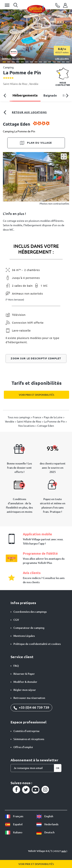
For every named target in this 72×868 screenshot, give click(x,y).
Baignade (50, 95)
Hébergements (25, 95)
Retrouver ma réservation (29, 698)
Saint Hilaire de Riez (16, 84)
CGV (16, 620)
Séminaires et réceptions (29, 739)
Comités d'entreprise (26, 731)
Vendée (34, 84)
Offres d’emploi (23, 747)
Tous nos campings (19, 417)
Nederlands (47, 824)
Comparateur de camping (29, 628)
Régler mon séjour (25, 690)
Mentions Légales (24, 636)
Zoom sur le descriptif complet (36, 358)
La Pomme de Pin (55, 422)
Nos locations (27, 426)
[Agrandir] (64, 156)
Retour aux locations (25, 112)
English (45, 816)
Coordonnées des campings (30, 612)
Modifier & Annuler (25, 682)
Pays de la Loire (53, 417)
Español (14, 824)
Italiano (14, 832)
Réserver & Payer (24, 674)
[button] (4, 62)
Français (14, 816)
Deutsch (45, 832)
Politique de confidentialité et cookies (37, 644)
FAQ (16, 666)
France (37, 417)
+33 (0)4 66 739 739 (31, 707)
